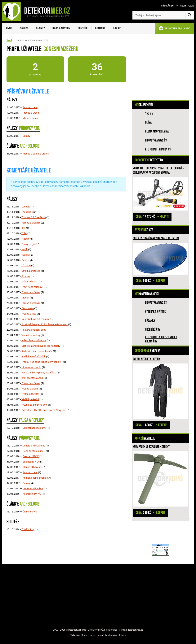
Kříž (23, 228)
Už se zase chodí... (31, 367)
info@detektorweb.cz (132, 630)
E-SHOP (117, 28)
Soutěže (83, 28)
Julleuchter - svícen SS (34, 340)
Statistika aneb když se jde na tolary (41, 346)
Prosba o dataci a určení (36, 154)
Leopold (26, 207)
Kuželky (26, 255)
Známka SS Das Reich (34, 217)
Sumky (26, 136)
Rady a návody (61, 28)
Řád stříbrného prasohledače (37, 351)
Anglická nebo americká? (36, 478)
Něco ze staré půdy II (34, 451)
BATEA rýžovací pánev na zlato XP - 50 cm (156, 238)
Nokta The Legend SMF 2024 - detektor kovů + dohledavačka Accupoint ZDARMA (158, 170)
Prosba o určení (31, 113)
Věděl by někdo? (30, 399)
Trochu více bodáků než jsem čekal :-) (42, 362)
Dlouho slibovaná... (33, 467)
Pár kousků (28, 212)
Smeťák (26, 276)
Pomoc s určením (31, 223)
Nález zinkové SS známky (35, 319)
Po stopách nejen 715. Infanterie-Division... (45, 324)
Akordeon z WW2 (32, 494)
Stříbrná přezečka (31, 271)
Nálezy (24, 28)
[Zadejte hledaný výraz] (163, 15)
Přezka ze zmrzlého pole (34, 405)
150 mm (149, 113)
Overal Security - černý (146, 359)
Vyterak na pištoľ (155, 312)
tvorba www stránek (115, 635)
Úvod (9, 28)
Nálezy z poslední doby (34, 330)
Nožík (24, 249)
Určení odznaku (30, 282)
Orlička (25, 260)
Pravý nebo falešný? (32, 287)
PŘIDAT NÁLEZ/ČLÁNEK (174, 29)
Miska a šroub (30, 118)
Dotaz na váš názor (33, 488)
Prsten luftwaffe (30, 394)
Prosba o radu (30, 107)
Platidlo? (26, 239)
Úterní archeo (30, 512)
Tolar (24, 233)
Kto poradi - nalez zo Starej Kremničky (161, 339)
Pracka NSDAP (31, 456)
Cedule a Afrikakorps (34, 446)
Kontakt (100, 28)
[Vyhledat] (189, 15)
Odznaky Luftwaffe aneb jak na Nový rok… (44, 410)
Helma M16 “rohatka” (157, 131)
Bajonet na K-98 (31, 462)
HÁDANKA (150, 321)
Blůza (148, 122)
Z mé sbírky (28, 529)
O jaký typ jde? (29, 244)
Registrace (187, 6)
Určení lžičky (153, 330)
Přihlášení (168, 6)
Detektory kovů (96, 630)
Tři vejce (26, 265)
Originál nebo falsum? (34, 428)
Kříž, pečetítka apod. (32, 378)
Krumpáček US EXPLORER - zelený (151, 447)
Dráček (25, 298)
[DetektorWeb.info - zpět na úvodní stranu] (39, 11)
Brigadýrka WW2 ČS (156, 140)
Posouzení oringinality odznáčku (39, 373)
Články (40, 28)
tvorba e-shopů (96, 635)
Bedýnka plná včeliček (33, 357)
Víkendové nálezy (31, 335)
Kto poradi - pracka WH (158, 149)
